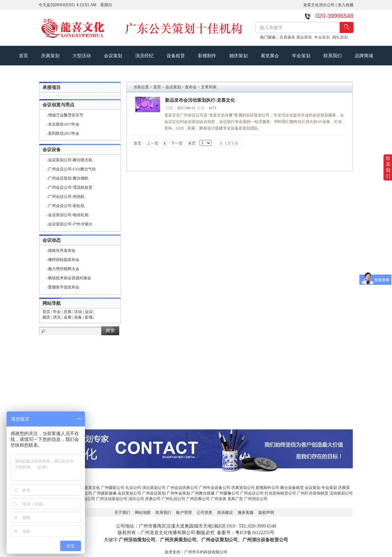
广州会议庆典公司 (182, 488)
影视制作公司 (268, 488)
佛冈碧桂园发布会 (64, 260)
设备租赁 (176, 56)
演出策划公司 (154, 488)
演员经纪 (144, 56)
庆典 (68, 312)
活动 (78, 312)
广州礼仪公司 (173, 499)
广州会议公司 (252, 493)
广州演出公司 (256, 499)
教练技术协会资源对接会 (70, 278)
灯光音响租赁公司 (280, 493)
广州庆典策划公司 (178, 540)
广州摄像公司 (227, 493)
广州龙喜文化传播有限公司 (168, 533)
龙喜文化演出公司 (319, 5)
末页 (192, 143)
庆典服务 (288, 37)
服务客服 (246, 513)
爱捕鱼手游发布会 (64, 287)
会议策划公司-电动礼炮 (68, 215)
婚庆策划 (238, 56)
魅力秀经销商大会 (64, 269)
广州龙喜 (219, 499)
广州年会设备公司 (215, 488)
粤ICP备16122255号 (255, 533)
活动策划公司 (341, 493)
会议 (89, 312)
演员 (57, 317)
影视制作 (207, 56)
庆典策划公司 (243, 488)
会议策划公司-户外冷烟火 (70, 224)
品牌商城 (364, 56)
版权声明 (266, 513)
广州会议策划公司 (220, 540)
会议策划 (113, 56)
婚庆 (46, 317)
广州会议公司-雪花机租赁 (70, 187)
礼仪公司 (133, 488)
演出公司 (136, 499)
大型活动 (82, 56)
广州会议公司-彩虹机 (66, 206)
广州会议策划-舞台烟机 (68, 178)
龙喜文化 (92, 488)
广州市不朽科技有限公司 (206, 552)
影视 (89, 317)
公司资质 (204, 513)
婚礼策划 (341, 37)
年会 (57, 312)
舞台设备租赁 (292, 488)
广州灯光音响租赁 (313, 493)
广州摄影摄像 (105, 493)
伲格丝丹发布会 (62, 251)
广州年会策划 (178, 493)
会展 (68, 317)
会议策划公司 (129, 493)
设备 (78, 317)
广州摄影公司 (113, 488)
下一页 (177, 143)
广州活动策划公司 (112, 499)
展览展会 (270, 56)
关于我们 (122, 513)
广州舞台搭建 (203, 493)
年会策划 (323, 37)
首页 (24, 56)
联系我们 (333, 56)
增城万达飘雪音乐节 (66, 115)
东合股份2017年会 (64, 124)
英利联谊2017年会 (64, 133)
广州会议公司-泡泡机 (66, 197)
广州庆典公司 (198, 499)
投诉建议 (225, 513)
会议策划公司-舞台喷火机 (70, 160)
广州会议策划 (154, 493)
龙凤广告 (235, 499)
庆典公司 (153, 499)
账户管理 (184, 513)
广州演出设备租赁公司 (265, 540)
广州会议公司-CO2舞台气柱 (72, 169)
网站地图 (143, 513)
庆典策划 (50, 56)
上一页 (153, 143)
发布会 (191, 87)
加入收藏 (346, 5)
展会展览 (305, 37)
